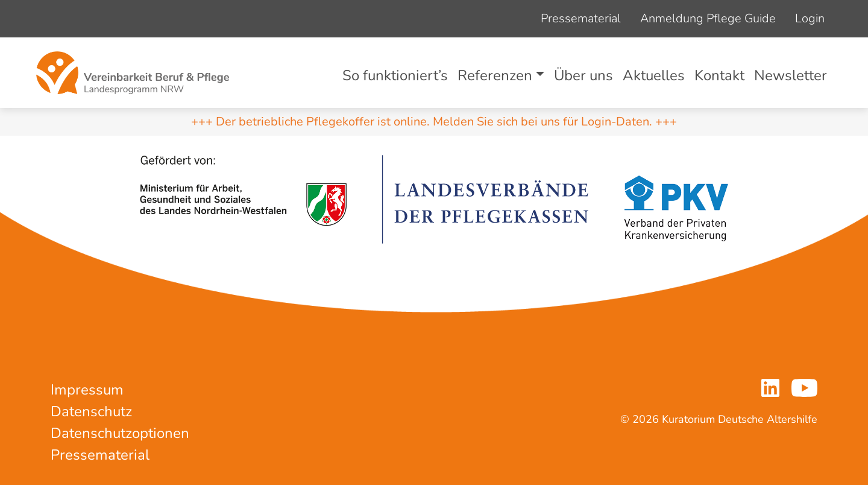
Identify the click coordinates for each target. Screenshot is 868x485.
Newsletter (791, 75)
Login (810, 18)
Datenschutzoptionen (120, 433)
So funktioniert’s (395, 75)
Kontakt (719, 75)
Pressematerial (581, 18)
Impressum (87, 390)
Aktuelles (654, 75)
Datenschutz (91, 411)
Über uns (583, 75)
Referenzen (495, 75)
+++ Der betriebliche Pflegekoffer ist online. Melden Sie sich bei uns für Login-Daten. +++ (434, 122)
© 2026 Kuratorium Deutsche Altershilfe (719, 419)
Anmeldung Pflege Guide (708, 18)
